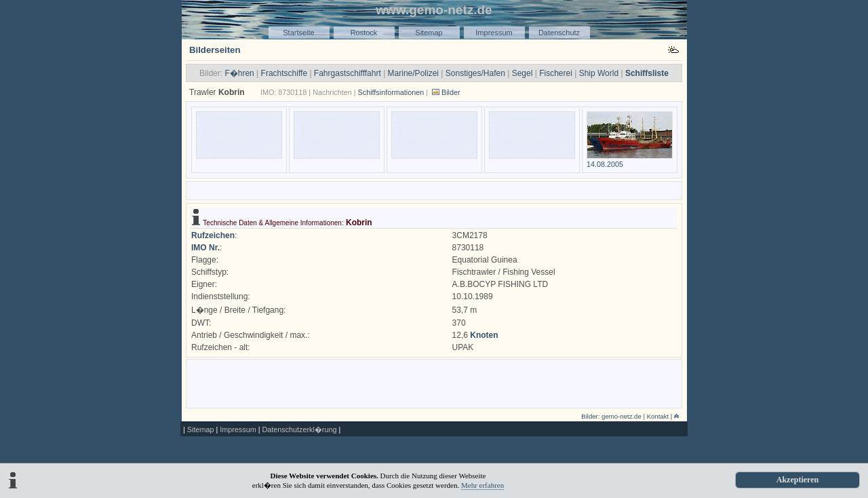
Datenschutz (559, 33)
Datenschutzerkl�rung (299, 429)
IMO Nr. (205, 248)
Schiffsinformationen (391, 92)
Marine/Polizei (413, 73)
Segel (522, 73)
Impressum (494, 33)
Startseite (298, 33)
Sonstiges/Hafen (475, 73)
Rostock (364, 33)
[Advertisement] (434, 190)
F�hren (239, 73)
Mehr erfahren (482, 485)
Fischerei (556, 73)
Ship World (599, 73)
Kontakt (658, 416)
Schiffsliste (647, 73)
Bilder (451, 92)
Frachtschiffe (284, 73)
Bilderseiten (215, 50)
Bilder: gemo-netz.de (611, 416)
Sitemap (429, 33)
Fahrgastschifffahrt (348, 73)
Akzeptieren (797, 480)
